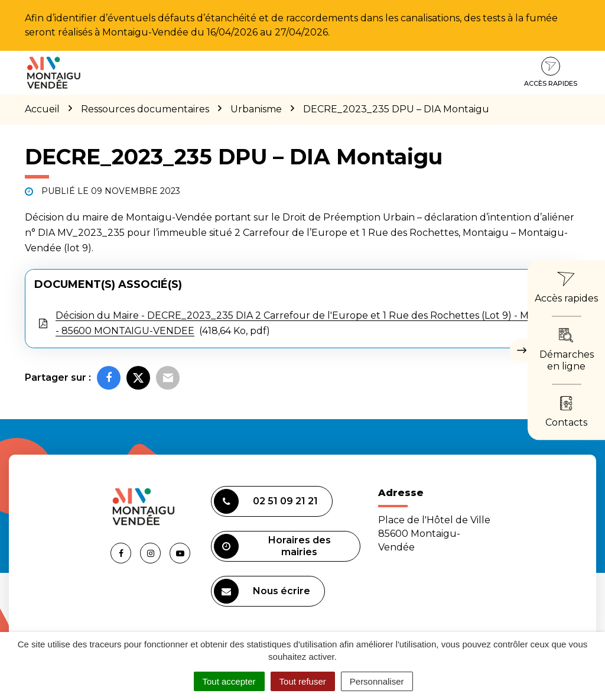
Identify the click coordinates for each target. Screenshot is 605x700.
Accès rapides (551, 72)
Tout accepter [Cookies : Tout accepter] (229, 681)
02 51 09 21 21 (266, 501)
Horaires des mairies (272, 546)
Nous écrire (262, 591)
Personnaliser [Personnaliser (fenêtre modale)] (377, 681)
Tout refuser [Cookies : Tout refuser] (303, 681)
